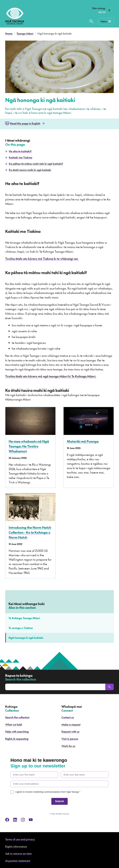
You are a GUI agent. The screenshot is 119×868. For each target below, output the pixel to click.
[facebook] (7, 820)
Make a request (71, 724)
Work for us (68, 746)
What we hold (14, 724)
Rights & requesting (17, 739)
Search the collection (17, 717)
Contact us (68, 717)
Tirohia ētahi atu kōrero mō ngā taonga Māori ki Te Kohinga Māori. (51, 376)
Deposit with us (70, 731)
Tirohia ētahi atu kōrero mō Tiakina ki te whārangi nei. (42, 259)
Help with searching (17, 731)
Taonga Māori (25, 33)
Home (9, 33)
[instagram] (23, 820)
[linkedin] (15, 820)
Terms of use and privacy (20, 839)
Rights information (16, 846)
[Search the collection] (91, 21)
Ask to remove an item (18, 853)
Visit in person (70, 739)
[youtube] (31, 820)
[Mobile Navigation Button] (106, 21)
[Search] (110, 687)
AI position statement (18, 861)
